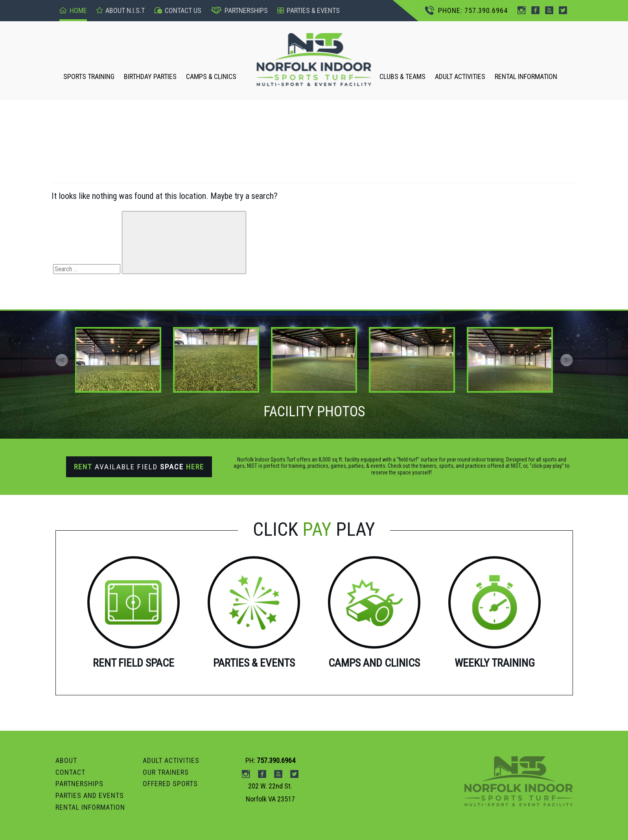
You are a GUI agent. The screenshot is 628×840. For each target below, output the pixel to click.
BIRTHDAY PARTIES (150, 76)
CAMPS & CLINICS (211, 76)
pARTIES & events (308, 10)
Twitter (563, 10)
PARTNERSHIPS (79, 784)
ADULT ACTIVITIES (460, 76)
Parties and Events (90, 795)
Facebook (535, 10)
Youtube (549, 10)
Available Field (139, 467)
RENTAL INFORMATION (526, 76)
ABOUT (66, 760)
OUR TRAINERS (166, 772)
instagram (522, 10)
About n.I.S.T (121, 10)
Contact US (178, 10)
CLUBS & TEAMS (402, 76)
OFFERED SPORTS (170, 784)
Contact (70, 772)
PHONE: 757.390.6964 (466, 10)
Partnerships (239, 10)
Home (73, 10)
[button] (567, 360)
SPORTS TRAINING (89, 76)
